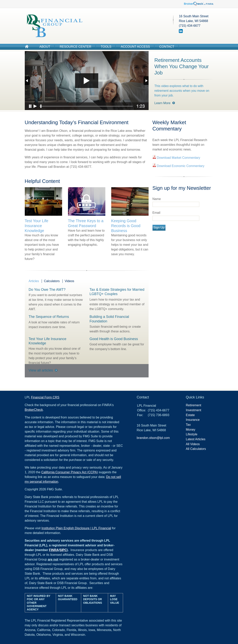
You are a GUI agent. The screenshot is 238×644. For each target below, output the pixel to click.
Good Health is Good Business (114, 339)
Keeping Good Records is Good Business (126, 226)
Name (157, 199)
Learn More (163, 103)
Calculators (52, 281)
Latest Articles (196, 439)
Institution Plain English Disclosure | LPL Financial (76, 528)
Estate (190, 415)
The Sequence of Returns (49, 317)
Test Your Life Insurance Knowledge (37, 226)
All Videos (193, 444)
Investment (194, 410)
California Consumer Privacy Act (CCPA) (70, 472)
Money (191, 430)
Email (156, 213)
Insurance (193, 420)
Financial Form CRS (45, 397)
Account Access (135, 47)
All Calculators (196, 449)
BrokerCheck (34, 410)
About (45, 47)
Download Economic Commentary (180, 166)
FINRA (54, 550)
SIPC (63, 550)
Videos (69, 281)
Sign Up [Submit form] (159, 228)
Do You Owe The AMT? (47, 290)
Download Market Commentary (178, 158)
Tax (188, 425)
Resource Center (76, 47)
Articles (34, 281)
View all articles (41, 370)
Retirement (194, 405)
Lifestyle (192, 434)
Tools (106, 47)
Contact (167, 47)
